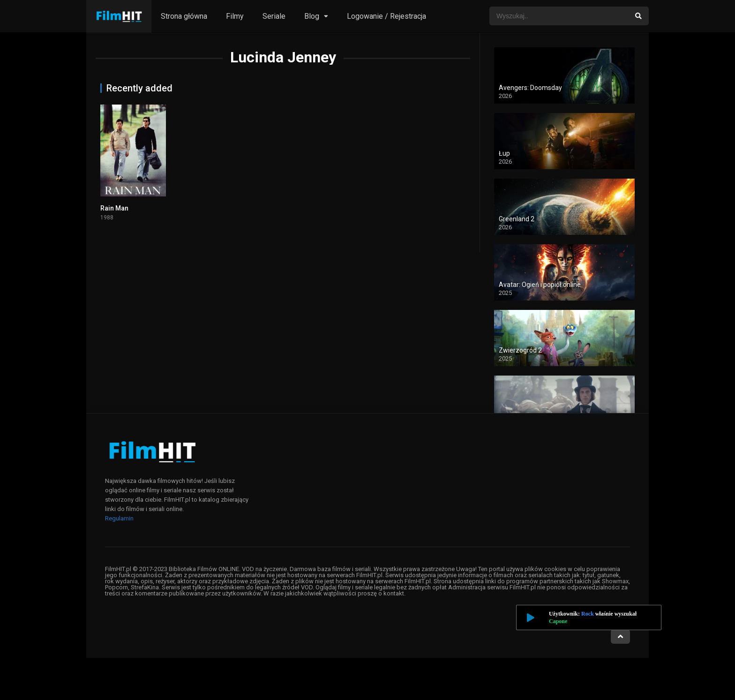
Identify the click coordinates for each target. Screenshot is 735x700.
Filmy (235, 16)
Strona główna (184, 16)
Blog (312, 16)
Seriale (274, 16)
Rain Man (114, 208)
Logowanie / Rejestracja (386, 16)
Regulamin (119, 518)
